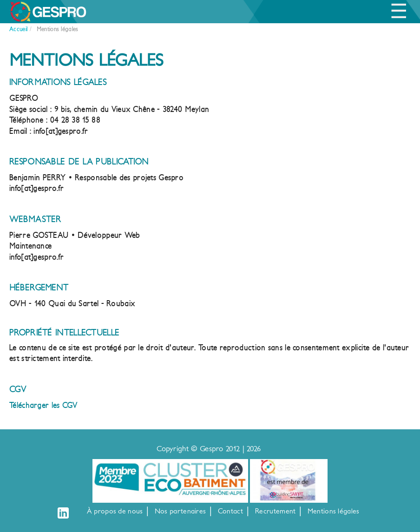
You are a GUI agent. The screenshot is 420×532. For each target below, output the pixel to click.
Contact (231, 511)
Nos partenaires (180, 511)
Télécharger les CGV (43, 405)
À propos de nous (115, 511)
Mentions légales (334, 511)
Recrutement (275, 511)
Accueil (18, 29)
